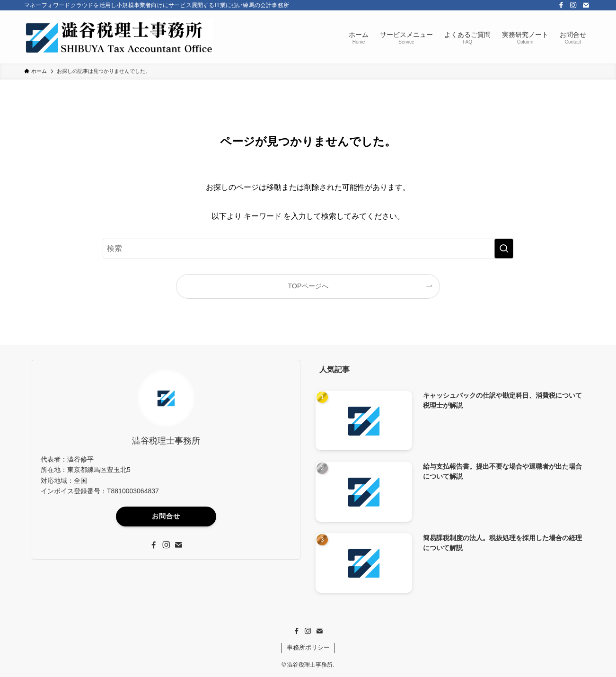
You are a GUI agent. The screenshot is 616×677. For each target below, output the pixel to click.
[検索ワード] (308, 249)
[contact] (586, 5)
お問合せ (166, 516)
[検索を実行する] (504, 249)
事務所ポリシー (308, 647)
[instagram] (573, 5)
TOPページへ (308, 286)
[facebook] (561, 5)
